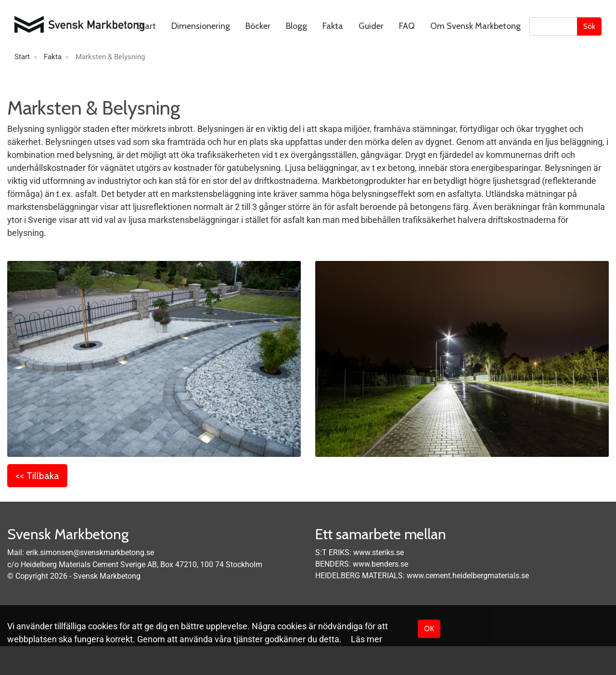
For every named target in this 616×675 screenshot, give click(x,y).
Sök (589, 26)
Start (146, 26)
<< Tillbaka (37, 476)
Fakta (333, 26)
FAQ (407, 26)
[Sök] (553, 26)
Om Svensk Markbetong (475, 26)
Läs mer (366, 639)
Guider (371, 26)
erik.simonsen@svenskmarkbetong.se (90, 552)
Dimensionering (201, 26)
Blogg (296, 26)
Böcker (258, 26)
